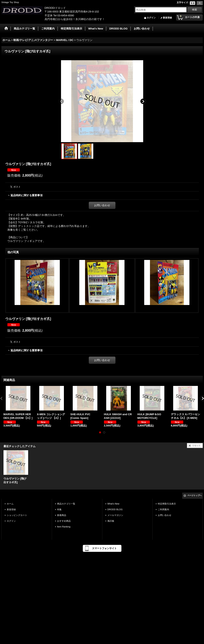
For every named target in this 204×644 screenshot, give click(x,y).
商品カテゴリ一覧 (66, 504)
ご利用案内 (163, 509)
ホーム (10, 504)
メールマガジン (115, 515)
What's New (114, 504)
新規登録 (167, 18)
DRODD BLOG (115, 509)
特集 (59, 509)
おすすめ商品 (64, 521)
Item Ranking (64, 527)
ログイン (151, 18)
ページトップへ (195, 495)
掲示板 (111, 521)
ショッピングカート (17, 515)
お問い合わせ (102, 205)
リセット (196, 445)
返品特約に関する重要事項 (27, 195)
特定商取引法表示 (167, 504)
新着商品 (62, 515)
